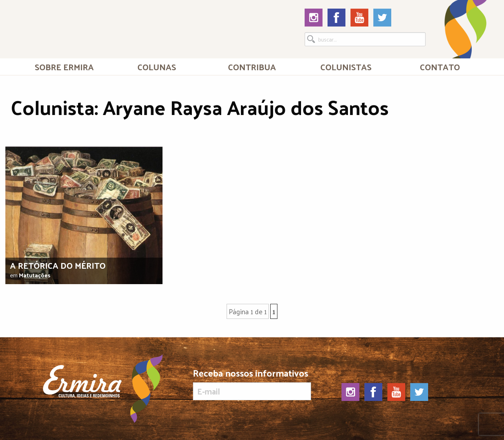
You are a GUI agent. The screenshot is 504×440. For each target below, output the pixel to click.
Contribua (252, 67)
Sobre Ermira (64, 67)
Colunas (157, 67)
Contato (440, 67)
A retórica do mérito (58, 265)
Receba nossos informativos (252, 384)
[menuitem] (64, 67)
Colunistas (346, 67)
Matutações (35, 275)
